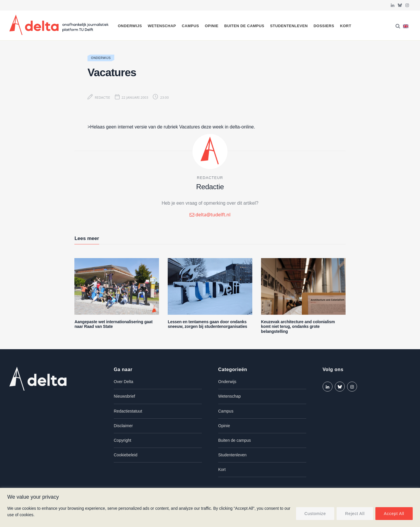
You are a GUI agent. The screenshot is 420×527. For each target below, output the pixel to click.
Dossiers (324, 26)
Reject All (355, 514)
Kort (346, 26)
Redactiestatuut (128, 411)
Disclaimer (123, 426)
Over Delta (124, 382)
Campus (190, 26)
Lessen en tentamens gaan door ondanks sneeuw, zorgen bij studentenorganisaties (207, 324)
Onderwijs (130, 26)
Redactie (103, 97)
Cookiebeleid (126, 455)
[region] (210, 507)
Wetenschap (162, 26)
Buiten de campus (244, 26)
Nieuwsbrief (124, 396)
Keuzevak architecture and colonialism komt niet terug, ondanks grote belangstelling (298, 327)
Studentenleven (289, 26)
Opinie (212, 26)
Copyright (123, 440)
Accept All (394, 514)
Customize (315, 514)
